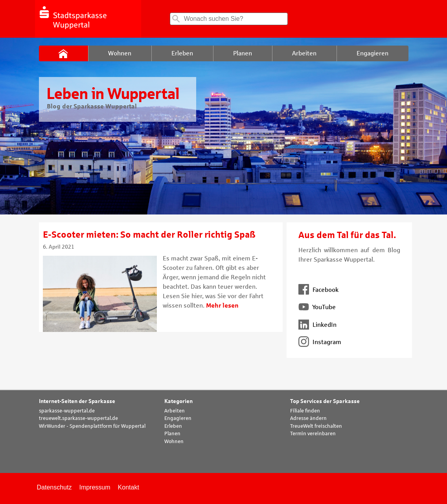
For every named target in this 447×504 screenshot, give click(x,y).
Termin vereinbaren (313, 434)
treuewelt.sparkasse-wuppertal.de (78, 418)
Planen (172, 434)
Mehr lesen (222, 305)
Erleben (173, 426)
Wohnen (174, 442)
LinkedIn (317, 325)
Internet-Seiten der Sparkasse (77, 401)
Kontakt (129, 487)
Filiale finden (305, 411)
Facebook (318, 290)
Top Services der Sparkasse (325, 401)
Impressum (95, 487)
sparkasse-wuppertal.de (67, 411)
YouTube (317, 307)
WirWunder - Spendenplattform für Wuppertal (92, 426)
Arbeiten (175, 411)
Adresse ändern (308, 418)
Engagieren (178, 418)
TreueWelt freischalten (316, 426)
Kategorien (178, 401)
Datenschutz (54, 487)
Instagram (320, 342)
